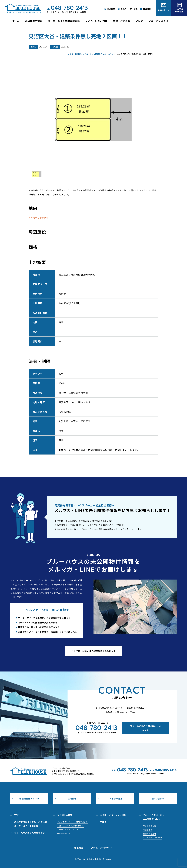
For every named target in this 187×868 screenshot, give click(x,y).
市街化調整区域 (150, 826)
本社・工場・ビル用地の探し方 (71, 826)
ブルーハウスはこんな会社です (30, 833)
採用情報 (111, 9)
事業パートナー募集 (129, 9)
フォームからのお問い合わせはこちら (145, 728)
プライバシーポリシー (102, 848)
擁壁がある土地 (150, 834)
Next (156, 117)
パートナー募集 (115, 798)
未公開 (34, 21)
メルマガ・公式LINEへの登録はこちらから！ (94, 651)
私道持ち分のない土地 (152, 838)
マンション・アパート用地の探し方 (72, 822)
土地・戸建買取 (122, 21)
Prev (31, 117)
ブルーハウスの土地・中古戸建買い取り (154, 817)
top (16, 815)
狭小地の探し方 (64, 833)
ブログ (139, 21)
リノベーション (96, 21)
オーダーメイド (64, 21)
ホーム (16, 21)
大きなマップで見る (38, 218)
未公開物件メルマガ (29, 798)
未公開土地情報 (65, 815)
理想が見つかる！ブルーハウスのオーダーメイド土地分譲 (31, 824)
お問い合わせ (158, 798)
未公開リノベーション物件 (113, 815)
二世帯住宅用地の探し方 (68, 829)
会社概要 (147, 9)
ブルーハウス (158, 21)
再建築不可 (148, 830)
